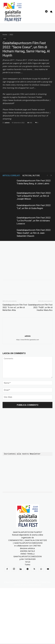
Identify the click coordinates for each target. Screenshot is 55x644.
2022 (11, 35)
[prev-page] (47, 175)
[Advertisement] (27, 616)
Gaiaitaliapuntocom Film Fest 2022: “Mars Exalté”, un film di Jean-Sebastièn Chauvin (34, 233)
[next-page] (51, 175)
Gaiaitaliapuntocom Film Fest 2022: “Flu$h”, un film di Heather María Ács (40, 307)
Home (5, 35)
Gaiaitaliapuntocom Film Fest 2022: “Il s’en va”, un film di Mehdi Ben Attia (15, 307)
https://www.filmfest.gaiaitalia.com (27, 340)
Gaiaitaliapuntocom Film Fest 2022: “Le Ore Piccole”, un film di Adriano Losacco (34, 221)
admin (7, 123)
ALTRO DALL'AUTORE (31, 176)
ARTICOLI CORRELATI (11, 176)
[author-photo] (28, 332)
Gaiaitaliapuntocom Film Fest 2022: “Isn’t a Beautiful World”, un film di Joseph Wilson (34, 196)
